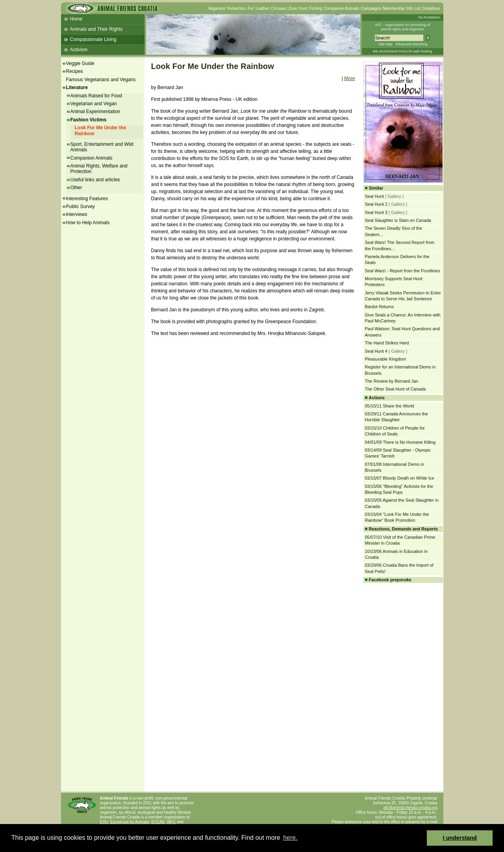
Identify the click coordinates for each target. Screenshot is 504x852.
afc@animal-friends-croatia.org (410, 808)
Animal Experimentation (95, 112)
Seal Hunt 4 (376, 351)
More (349, 78)
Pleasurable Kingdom (386, 359)
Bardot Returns (380, 307)
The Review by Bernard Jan (392, 381)
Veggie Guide (80, 63)
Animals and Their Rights (96, 29)
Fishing (316, 8)
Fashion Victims (89, 120)
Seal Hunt (374, 196)
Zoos (293, 8)
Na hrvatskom (429, 17)
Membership (394, 8)
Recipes (75, 71)
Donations (431, 8)
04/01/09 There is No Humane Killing (400, 442)
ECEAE (158, 822)
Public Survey (81, 206)
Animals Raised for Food (96, 96)
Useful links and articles (95, 180)
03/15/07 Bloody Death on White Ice (400, 478)
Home (76, 19)
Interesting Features (87, 199)
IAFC (171, 822)
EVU (104, 822)
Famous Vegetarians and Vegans (101, 80)
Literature (77, 87)
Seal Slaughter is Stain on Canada (398, 220)
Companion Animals (342, 8)
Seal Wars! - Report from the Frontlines (403, 271)
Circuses (279, 8)
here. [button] (290, 838)
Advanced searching (411, 44)
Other (76, 188)
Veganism (217, 8)
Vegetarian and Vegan (94, 104)
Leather (262, 8)
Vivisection (237, 8)
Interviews (77, 214)
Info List (413, 8)
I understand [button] (460, 838)
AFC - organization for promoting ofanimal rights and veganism (403, 27)
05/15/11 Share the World (390, 406)
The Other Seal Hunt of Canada (396, 389)
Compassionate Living (93, 39)
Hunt (303, 8)
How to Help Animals (88, 223)
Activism (79, 50)
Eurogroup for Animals (130, 822)
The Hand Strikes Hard (387, 343)
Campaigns (371, 8)
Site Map (385, 44)
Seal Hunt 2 (376, 204)
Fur (251, 8)
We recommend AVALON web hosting (402, 51)
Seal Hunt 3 (376, 212)
